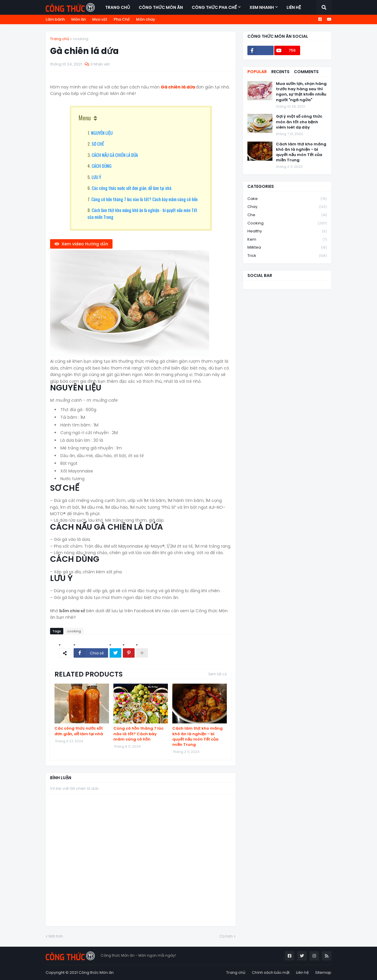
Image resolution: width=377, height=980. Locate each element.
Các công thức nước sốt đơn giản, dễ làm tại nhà (132, 188)
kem (287, 240)
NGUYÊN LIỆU (102, 133)
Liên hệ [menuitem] (294, 7)
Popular (257, 72)
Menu (85, 118)
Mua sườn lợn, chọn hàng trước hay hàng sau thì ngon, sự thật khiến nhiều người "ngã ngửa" (301, 92)
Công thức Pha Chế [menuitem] (214, 7)
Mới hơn (56, 936)
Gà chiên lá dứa (178, 87)
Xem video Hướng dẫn (85, 244)
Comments (306, 72)
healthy (287, 231)
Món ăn (78, 19)
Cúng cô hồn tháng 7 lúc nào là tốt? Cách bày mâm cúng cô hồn (144, 199)
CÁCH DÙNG (102, 166)
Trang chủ (60, 39)
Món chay (146, 19)
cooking (81, 39)
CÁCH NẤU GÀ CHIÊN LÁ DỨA (115, 155)
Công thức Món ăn (96, 972)
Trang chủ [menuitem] (118, 7)
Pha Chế (122, 19)
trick (287, 256)
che (287, 215)
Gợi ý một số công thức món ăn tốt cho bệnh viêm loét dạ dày (299, 122)
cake (287, 199)
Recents (280, 72)
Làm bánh (55, 19)
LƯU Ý (96, 177)
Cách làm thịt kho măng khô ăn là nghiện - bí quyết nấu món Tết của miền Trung (197, 737)
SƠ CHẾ (98, 144)
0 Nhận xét (100, 64)
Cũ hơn (226, 936)
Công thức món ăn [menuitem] (161, 7)
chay (287, 207)
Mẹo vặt (100, 19)
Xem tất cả (218, 674)
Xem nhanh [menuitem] (262, 7)
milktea (287, 248)
